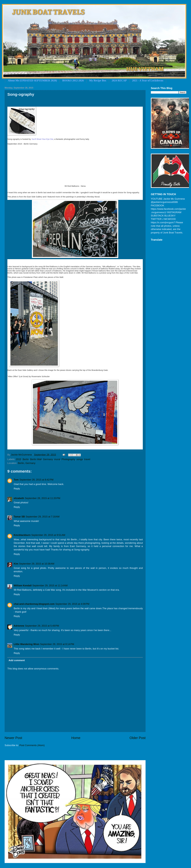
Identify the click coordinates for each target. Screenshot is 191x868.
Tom (16, 480)
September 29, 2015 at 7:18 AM (43, 517)
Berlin (26, 459)
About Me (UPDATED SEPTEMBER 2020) (32, 80)
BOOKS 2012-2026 (73, 80)
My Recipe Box (98, 80)
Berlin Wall (36, 459)
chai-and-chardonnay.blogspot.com (34, 604)
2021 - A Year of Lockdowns (148, 80)
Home (76, 738)
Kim (16, 564)
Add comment (17, 660)
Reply (17, 489)
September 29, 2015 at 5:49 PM (42, 626)
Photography (68, 459)
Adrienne (19, 626)
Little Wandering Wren (26, 644)
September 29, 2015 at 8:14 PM (57, 644)
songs (80, 459)
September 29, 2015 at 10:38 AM (37, 564)
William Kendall (23, 585)
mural (57, 459)
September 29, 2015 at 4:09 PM (72, 604)
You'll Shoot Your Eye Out (42, 139)
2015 (19, 459)
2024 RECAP (119, 80)
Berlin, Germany (27, 463)
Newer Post (13, 738)
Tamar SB (19, 517)
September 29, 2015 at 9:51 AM (48, 535)
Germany (48, 459)
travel (87, 459)
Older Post (138, 738)
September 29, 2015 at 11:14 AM (50, 585)
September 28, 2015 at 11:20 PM (43, 498)
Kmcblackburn (22, 535)
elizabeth (19, 498)
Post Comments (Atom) (32, 745)
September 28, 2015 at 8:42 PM (36, 480)
